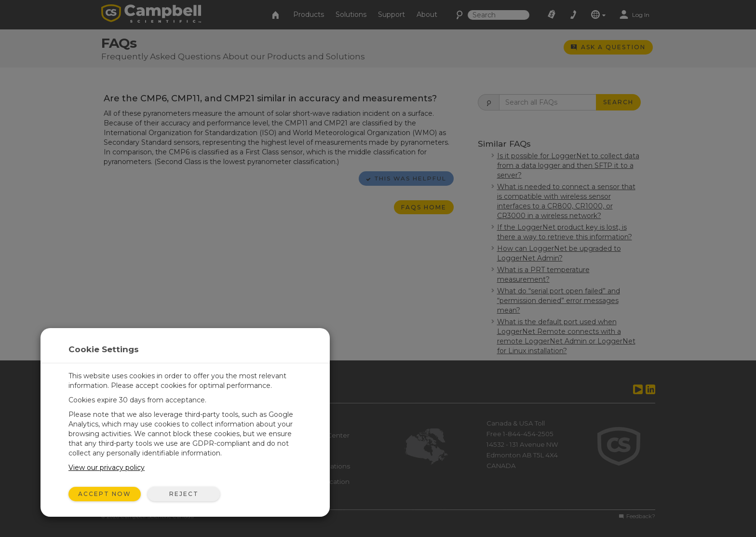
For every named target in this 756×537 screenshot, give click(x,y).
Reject (184, 494)
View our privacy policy (107, 468)
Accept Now (105, 494)
